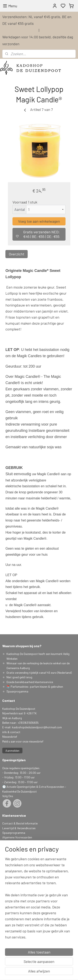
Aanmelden (12, 751)
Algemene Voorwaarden (17, 837)
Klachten (8, 847)
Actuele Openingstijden (21, 787)
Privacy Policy (11, 842)
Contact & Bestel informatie (20, 823)
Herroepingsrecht (13, 851)
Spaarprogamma (18, 691)
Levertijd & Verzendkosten (19, 828)
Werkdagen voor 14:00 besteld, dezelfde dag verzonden (38, 40)
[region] (39, 922)
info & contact (11, 732)
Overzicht (17, 254)
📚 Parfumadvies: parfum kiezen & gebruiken (35, 687)
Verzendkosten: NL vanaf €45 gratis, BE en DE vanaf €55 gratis (37, 20)
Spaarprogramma (14, 833)
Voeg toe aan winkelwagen (39, 221)
